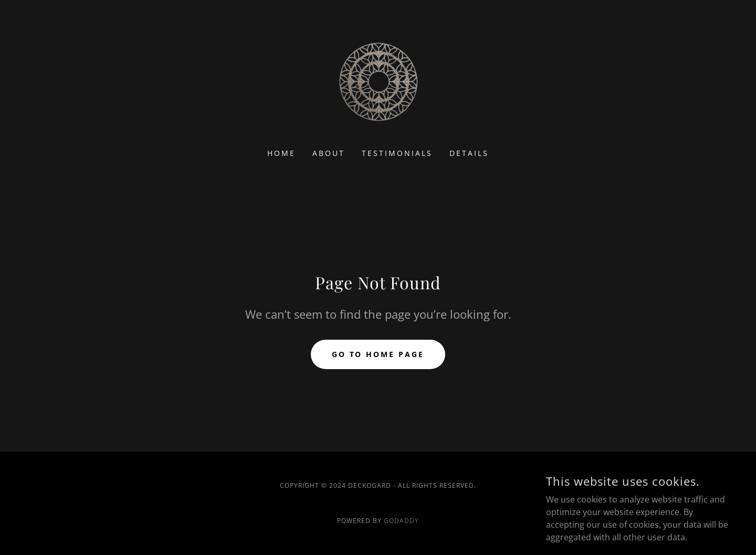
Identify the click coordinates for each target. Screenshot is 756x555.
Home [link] (281, 153)
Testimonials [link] (397, 153)
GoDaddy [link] (401, 521)
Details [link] (469, 153)
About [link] (329, 153)
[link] (378, 81)
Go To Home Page (378, 354)
